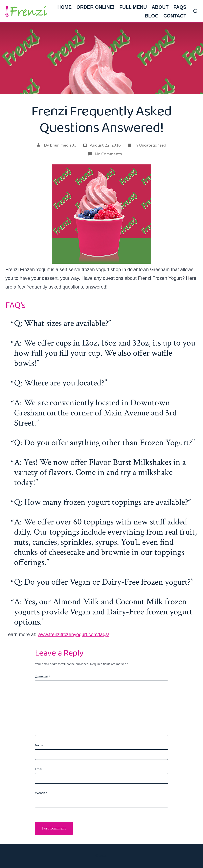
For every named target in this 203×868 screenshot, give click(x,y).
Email (39, 769)
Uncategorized (152, 145)
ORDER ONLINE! (96, 7)
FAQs (180, 7)
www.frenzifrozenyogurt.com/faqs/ (73, 634)
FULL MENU (133, 7)
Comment (43, 677)
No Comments (108, 154)
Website (41, 793)
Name (39, 745)
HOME (64, 7)
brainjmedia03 (63, 145)
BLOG (152, 16)
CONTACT (175, 16)
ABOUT (160, 7)
